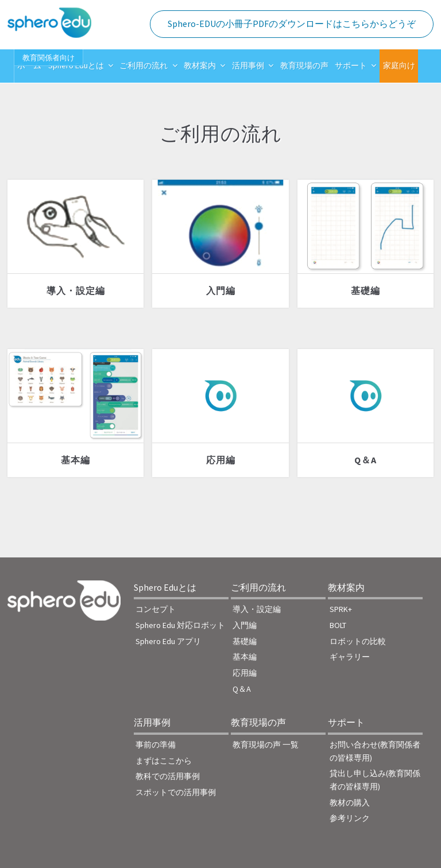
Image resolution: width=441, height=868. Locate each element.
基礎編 (365, 290)
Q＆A (365, 460)
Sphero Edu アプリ (168, 641)
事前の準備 (156, 745)
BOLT (338, 625)
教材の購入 (350, 803)
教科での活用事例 (168, 776)
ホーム (29, 65)
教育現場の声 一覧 (266, 745)
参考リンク (350, 818)
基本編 (76, 460)
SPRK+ (341, 609)
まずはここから (164, 761)
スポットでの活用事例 (176, 792)
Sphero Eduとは (76, 65)
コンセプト (156, 609)
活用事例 (248, 65)
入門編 (221, 290)
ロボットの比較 (358, 641)
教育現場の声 (304, 65)
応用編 (221, 460)
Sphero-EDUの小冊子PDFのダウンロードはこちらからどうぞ (292, 24)
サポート (351, 65)
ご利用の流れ (144, 65)
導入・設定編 (76, 290)
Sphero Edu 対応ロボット (180, 625)
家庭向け (399, 65)
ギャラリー (350, 657)
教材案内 (200, 65)
